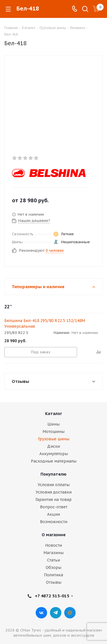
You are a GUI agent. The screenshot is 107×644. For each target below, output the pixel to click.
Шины (53, 424)
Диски (53, 446)
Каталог (53, 414)
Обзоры (53, 567)
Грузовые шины (54, 439)
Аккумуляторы (54, 454)
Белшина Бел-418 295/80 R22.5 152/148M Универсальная (45, 323)
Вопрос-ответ (54, 507)
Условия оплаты (54, 485)
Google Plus (70, 613)
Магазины (53, 553)
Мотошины (53, 432)
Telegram (56, 613)
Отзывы (54, 582)
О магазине (54, 535)
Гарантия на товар (53, 499)
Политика (53, 575)
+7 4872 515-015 (52, 596)
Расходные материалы (54, 461)
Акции (53, 514)
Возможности (54, 522)
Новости (53, 545)
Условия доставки (54, 492)
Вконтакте (41, 613)
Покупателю (53, 474)
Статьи (53, 560)
